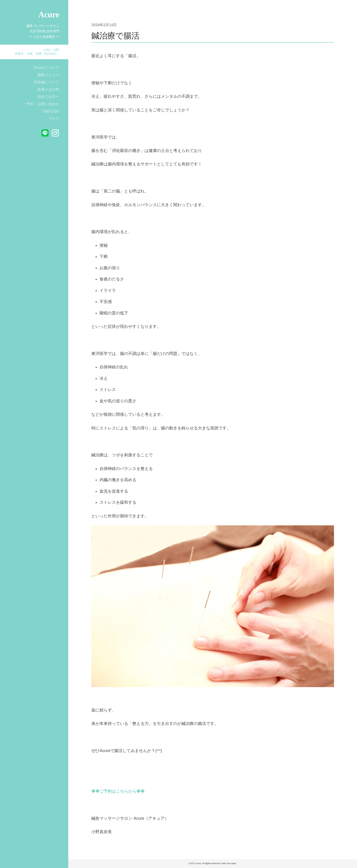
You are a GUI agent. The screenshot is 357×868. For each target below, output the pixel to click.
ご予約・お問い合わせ (41, 104)
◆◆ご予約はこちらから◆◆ (118, 791)
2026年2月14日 (104, 25)
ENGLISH (51, 111)
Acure (49, 15)
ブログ (54, 118)
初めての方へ (48, 97)
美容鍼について (46, 82)
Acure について (47, 67)
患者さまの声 (48, 89)
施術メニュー (48, 75)
